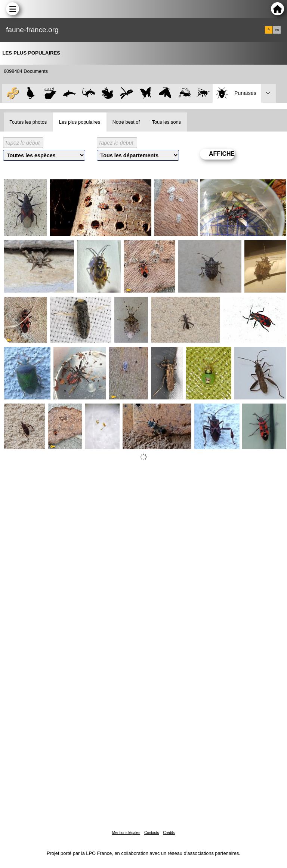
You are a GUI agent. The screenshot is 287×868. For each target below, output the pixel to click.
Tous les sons (167, 122)
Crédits (169, 833)
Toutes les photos (28, 122)
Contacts (152, 833)
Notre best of (126, 122)
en (277, 30)
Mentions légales (126, 833)
